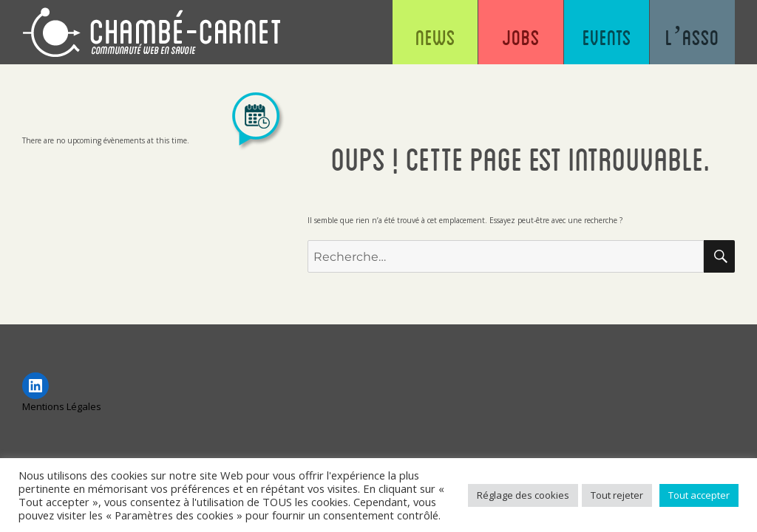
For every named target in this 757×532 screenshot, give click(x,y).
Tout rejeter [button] (617, 495)
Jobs (521, 37)
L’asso (692, 37)
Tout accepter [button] (699, 495)
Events (607, 37)
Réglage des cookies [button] (523, 495)
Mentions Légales (62, 406)
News (435, 37)
